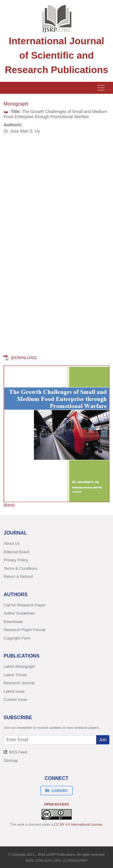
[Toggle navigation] (101, 88)
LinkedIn (56, 790)
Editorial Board (16, 552)
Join (103, 740)
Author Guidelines (19, 613)
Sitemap (11, 761)
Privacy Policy (16, 560)
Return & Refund (18, 577)
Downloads (13, 622)
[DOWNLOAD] (20, 358)
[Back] (9, 505)
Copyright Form (17, 638)
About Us (12, 543)
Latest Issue (14, 691)
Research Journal (19, 683)
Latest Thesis (15, 675)
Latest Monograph (19, 666)
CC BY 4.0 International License (78, 824)
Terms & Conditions (21, 568)
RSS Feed (16, 752)
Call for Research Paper (25, 605)
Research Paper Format (25, 630)
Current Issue (15, 699)
